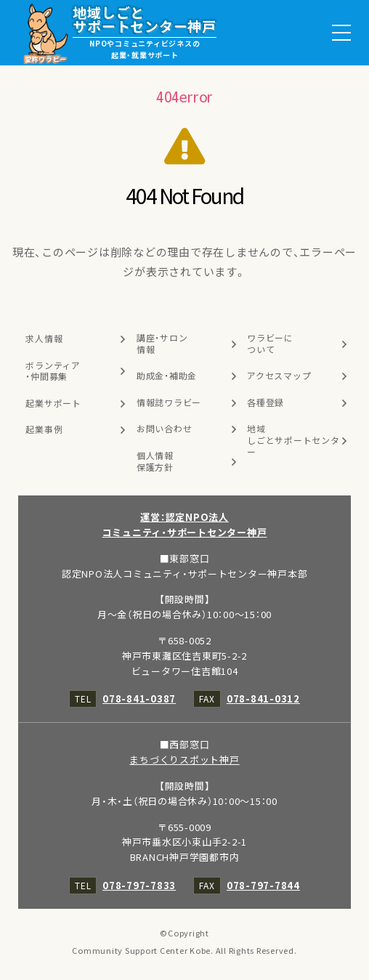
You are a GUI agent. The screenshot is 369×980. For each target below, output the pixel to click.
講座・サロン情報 (162, 344)
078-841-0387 (139, 698)
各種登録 (265, 402)
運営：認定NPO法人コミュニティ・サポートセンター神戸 (185, 525)
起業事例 (44, 429)
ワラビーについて (270, 344)
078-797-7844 (263, 885)
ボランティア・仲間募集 (53, 371)
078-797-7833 (139, 885)
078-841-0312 (263, 698)
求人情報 (44, 339)
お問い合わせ (165, 429)
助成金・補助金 (167, 376)
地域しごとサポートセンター (293, 440)
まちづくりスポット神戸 (184, 760)
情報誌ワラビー (169, 402)
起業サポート (53, 403)
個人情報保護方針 (155, 461)
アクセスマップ (279, 376)
